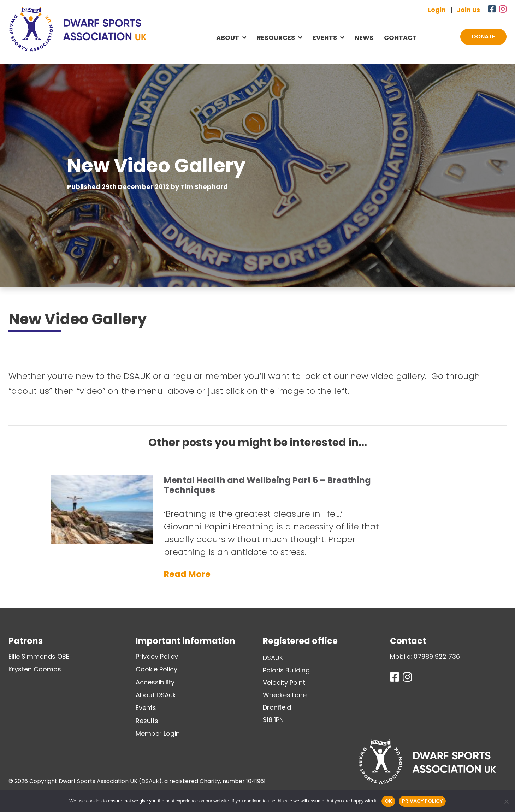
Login (437, 10)
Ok (388, 801)
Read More (187, 574)
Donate (483, 37)
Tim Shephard (204, 187)
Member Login (158, 733)
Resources (276, 38)
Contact (400, 38)
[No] (506, 801)
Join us (468, 10)
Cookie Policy (156, 669)
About (228, 38)
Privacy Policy (157, 656)
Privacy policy (422, 801)
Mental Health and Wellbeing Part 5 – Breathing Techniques (267, 485)
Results (147, 721)
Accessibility (155, 682)
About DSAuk (156, 695)
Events (325, 38)
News (364, 38)
